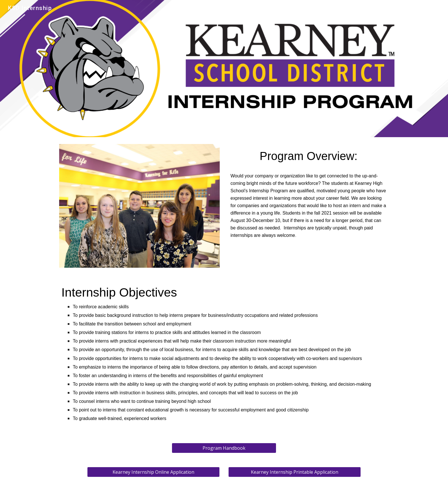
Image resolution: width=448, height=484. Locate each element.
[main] (309, 156)
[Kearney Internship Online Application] (153, 472)
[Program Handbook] (224, 448)
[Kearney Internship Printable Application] (295, 472)
